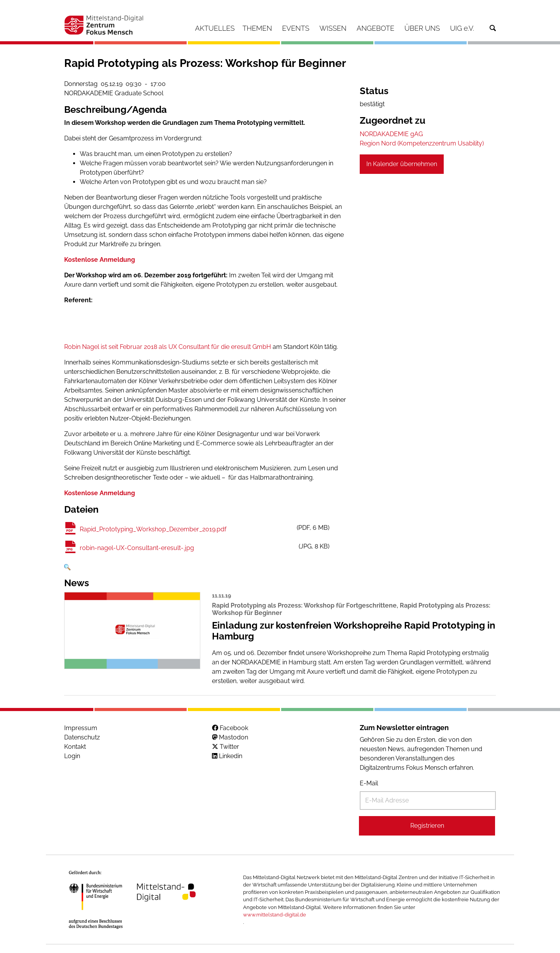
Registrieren (427, 826)
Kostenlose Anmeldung (100, 260)
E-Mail (369, 783)
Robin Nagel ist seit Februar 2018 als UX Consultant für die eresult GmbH (168, 347)
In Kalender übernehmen (402, 164)
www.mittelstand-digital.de (275, 915)
